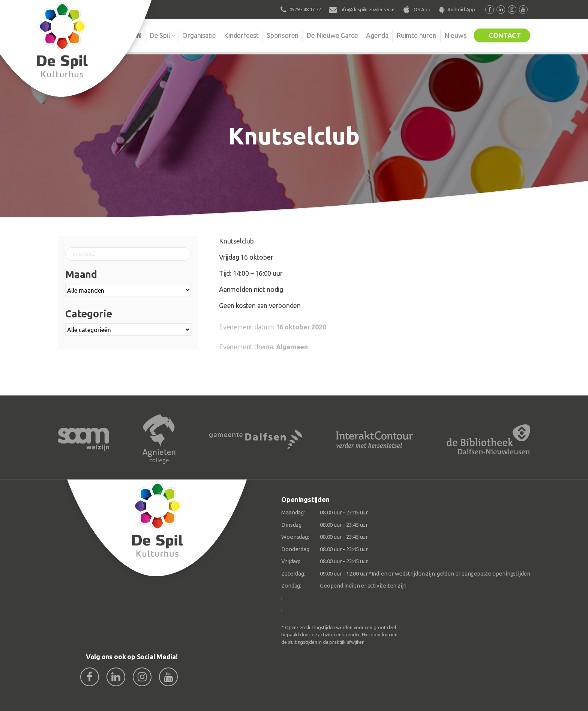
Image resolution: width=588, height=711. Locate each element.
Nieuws (455, 35)
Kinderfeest (241, 35)
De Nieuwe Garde (332, 35)
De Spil (160, 35)
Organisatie (199, 35)
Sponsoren (283, 35)
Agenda (377, 35)
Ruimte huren (416, 35)
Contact (505, 35)
